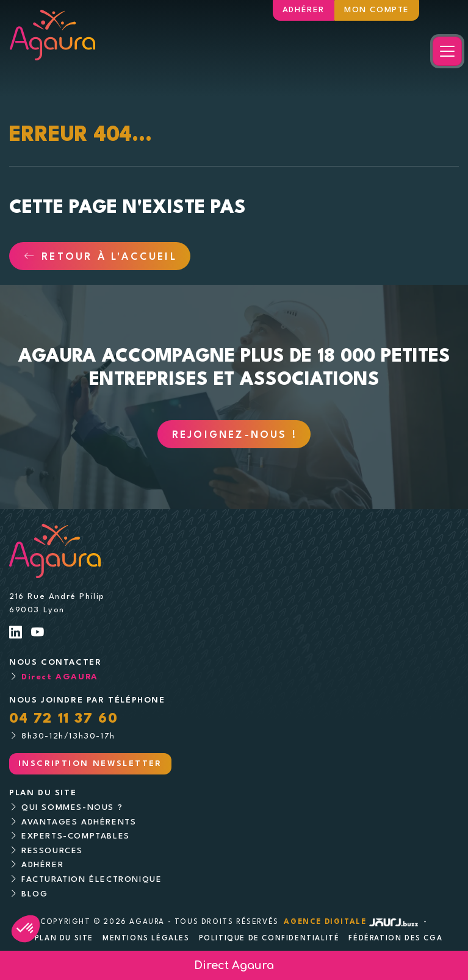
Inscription (90, 764)
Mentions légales (146, 939)
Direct (234, 965)
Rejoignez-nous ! (235, 435)
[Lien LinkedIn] (16, 634)
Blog (34, 894)
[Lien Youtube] (38, 634)
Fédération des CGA (395, 939)
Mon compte (377, 10)
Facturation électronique (92, 880)
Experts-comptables (76, 836)
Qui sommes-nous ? (72, 808)
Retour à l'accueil (100, 257)
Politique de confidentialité (269, 939)
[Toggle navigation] (447, 51)
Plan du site (64, 939)
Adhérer (304, 10)
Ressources (52, 851)
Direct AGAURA (60, 677)
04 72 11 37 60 (63, 719)
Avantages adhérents (79, 822)
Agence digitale (352, 922)
